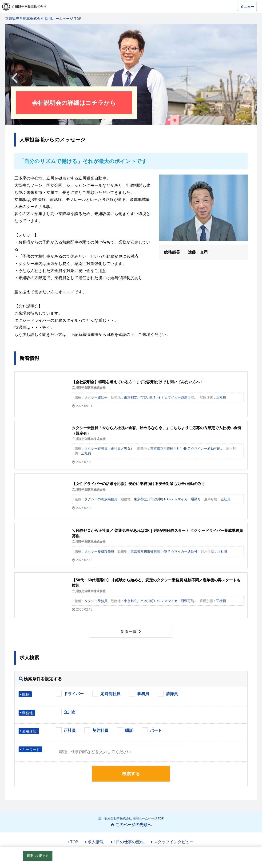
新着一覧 (129, 631)
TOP (74, 842)
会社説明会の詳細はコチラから (74, 102)
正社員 (70, 730)
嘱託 (129, 730)
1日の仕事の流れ (129, 842)
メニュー (247, 7)
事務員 (143, 694)
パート (156, 730)
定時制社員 (110, 694)
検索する (131, 774)
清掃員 (172, 694)
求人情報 (96, 842)
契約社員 (100, 730)
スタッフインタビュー (174, 842)
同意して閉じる (38, 856)
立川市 (70, 712)
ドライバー (74, 694)
